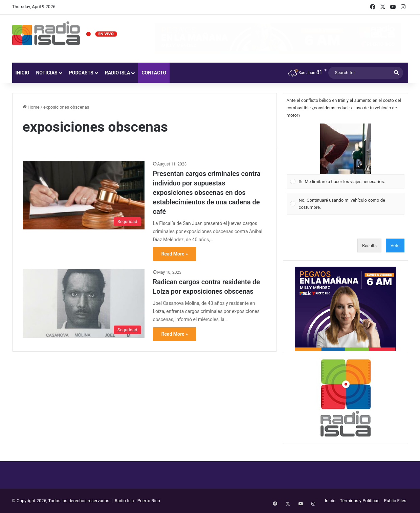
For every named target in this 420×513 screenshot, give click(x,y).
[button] (346, 149)
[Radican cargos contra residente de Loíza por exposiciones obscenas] (84, 303)
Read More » (175, 254)
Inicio (23, 73)
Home (31, 107)
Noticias (47, 73)
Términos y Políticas (360, 501)
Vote (395, 246)
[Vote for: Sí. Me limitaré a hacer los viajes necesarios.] (345, 156)
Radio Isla (118, 73)
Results (369, 246)
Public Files (395, 501)
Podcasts (81, 73)
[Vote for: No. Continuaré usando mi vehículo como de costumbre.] (345, 204)
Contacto (154, 73)
